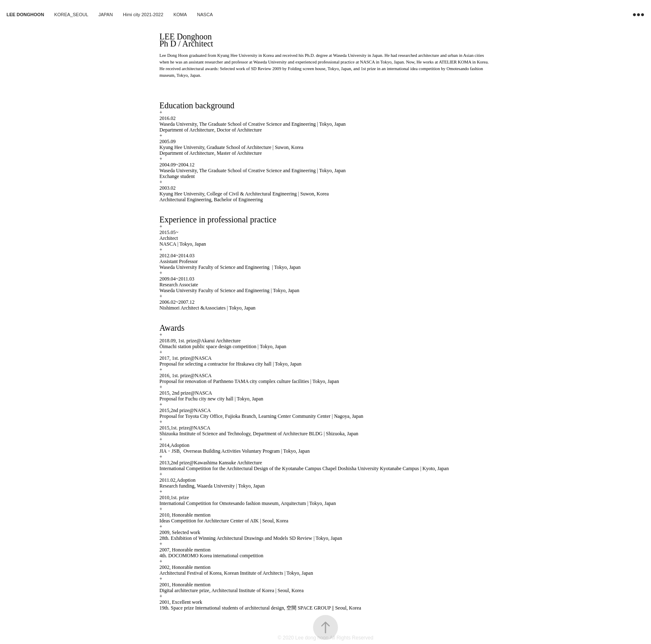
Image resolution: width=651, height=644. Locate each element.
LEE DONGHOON (25, 15)
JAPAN (106, 15)
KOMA (180, 15)
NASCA (205, 15)
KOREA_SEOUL (71, 15)
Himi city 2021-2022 (143, 15)
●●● (638, 14)
